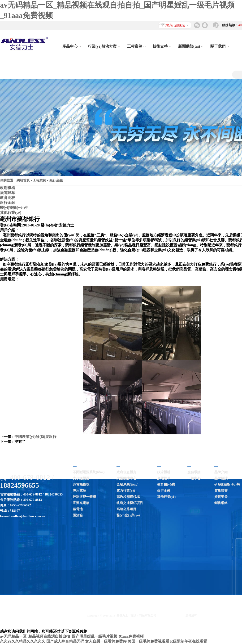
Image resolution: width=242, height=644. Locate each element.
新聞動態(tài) (191, 46)
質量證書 (221, 491)
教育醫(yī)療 (166, 484)
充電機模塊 (81, 484)
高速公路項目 (126, 509)
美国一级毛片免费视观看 (148, 641)
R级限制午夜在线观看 (189, 641)
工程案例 (136, 46)
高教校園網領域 (128, 497)
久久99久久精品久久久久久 (23, 641)
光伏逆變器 (81, 478)
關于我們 (220, 46)
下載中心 (194, 478)
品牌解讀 (221, 478)
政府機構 (8, 188)
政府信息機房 (126, 472)
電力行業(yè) (126, 491)
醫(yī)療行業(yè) (128, 515)
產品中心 (72, 46)
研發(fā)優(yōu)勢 (227, 484)
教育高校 (8, 198)
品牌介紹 (221, 472)
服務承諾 (194, 472)
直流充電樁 (81, 503)
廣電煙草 (8, 193)
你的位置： (8, 180)
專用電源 (79, 491)
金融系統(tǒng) (127, 484)
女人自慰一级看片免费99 (106, 641)
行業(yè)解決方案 (104, 46)
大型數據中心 (126, 478)
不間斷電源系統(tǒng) (89, 472)
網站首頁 (23, 180)
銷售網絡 (221, 503)
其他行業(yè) (11, 213)
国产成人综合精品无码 (65, 641)
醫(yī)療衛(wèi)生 (14, 208)
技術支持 (162, 46)
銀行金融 (56, 180)
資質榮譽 (221, 497)
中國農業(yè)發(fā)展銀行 (35, 437)
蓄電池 (78, 509)
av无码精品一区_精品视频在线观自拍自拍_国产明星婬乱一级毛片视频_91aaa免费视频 (72, 636)
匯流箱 (78, 515)
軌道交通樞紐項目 (130, 503)
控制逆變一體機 (84, 497)
